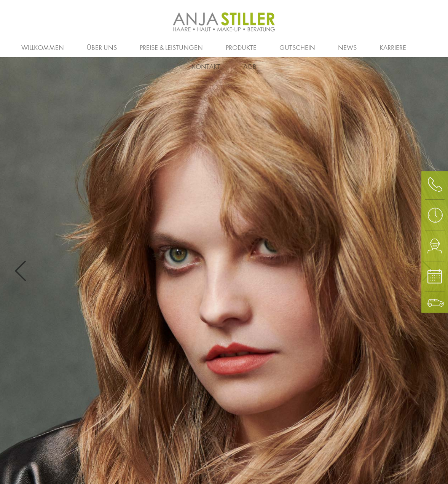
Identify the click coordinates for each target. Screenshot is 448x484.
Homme (266, 47)
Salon (71, 47)
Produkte (241, 48)
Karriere (393, 48)
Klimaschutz (364, 47)
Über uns (102, 48)
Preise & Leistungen (171, 48)
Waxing (430, 47)
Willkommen (43, 48)
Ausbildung (121, 47)
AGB (250, 67)
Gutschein (297, 48)
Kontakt (206, 67)
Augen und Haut (357, 47)
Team (211, 47)
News (347, 48)
